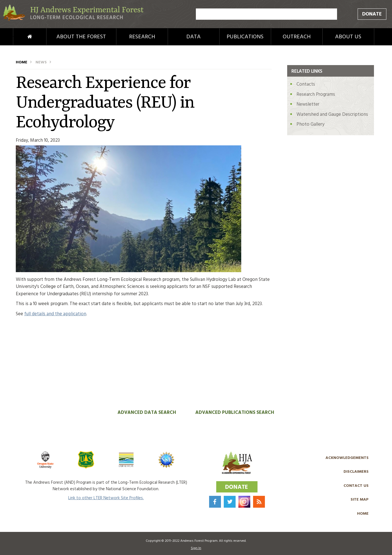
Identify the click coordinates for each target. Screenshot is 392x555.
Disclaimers (356, 472)
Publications (245, 37)
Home (20, 37)
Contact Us (356, 486)
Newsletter (308, 104)
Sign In (196, 548)
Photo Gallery (310, 124)
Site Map (360, 500)
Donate (372, 14)
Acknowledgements (347, 458)
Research (142, 37)
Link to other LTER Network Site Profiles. (106, 498)
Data (193, 37)
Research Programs (316, 95)
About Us (348, 37)
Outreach (297, 37)
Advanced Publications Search (235, 413)
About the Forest (81, 37)
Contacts (306, 84)
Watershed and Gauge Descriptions (332, 115)
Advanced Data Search (147, 413)
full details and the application (55, 314)
